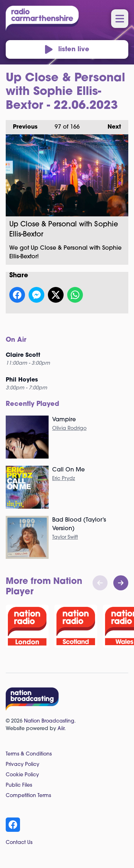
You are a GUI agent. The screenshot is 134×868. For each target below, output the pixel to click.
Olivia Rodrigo (69, 429)
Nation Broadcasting (49, 721)
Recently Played (33, 404)
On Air (16, 340)
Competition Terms (28, 796)
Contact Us (19, 843)
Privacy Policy (23, 765)
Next (111, 125)
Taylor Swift (65, 538)
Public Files (19, 785)
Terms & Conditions (29, 754)
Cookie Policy (22, 775)
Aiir (61, 729)
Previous (22, 125)
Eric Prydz (64, 479)
